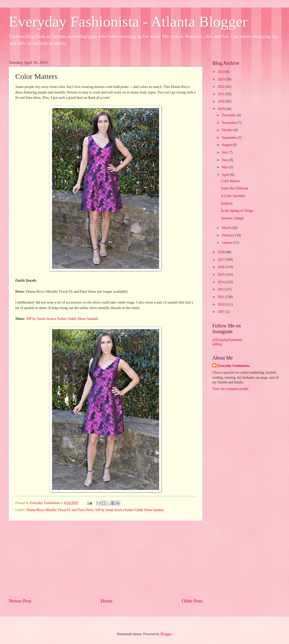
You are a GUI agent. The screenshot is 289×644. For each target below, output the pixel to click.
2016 (222, 267)
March (227, 228)
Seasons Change (232, 218)
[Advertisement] (106, 559)
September (230, 138)
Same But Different (234, 188)
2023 (222, 79)
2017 (222, 260)
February (229, 235)
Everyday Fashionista (233, 366)
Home (106, 601)
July (225, 152)
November (230, 123)
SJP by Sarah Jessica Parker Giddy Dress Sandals (62, 319)
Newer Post (20, 601)
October (228, 130)
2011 (222, 297)
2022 (222, 87)
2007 (222, 312)
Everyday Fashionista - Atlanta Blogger (128, 22)
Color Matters (231, 181)
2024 (222, 72)
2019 (222, 109)
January (228, 243)
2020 (222, 101)
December (229, 115)
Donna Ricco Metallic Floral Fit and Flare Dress (60, 510)
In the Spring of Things (237, 211)
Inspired (227, 203)
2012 (222, 289)
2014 (222, 282)
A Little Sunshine (233, 196)
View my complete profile (230, 389)
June (226, 160)
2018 (222, 252)
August (227, 145)
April (226, 175)
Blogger (166, 634)
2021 (222, 94)
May (226, 167)
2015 (222, 275)
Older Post (192, 601)
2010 (222, 304)
